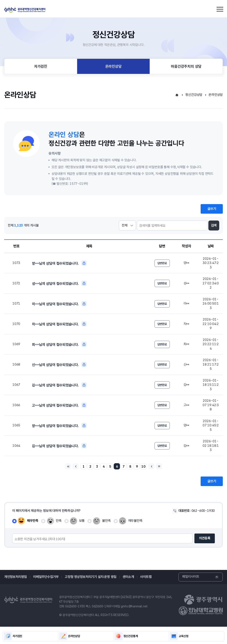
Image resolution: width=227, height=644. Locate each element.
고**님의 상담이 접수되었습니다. (59, 405)
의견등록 (205, 538)
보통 (82, 521)
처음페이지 (68, 466)
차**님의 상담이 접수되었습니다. (59, 324)
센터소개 (128, 577)
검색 (214, 225)
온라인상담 (113, 66)
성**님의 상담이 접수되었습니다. (59, 283)
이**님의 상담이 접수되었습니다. (59, 304)
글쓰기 (212, 209)
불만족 (106, 521)
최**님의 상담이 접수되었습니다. (59, 344)
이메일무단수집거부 (46, 577)
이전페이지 (76, 466)
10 (143, 467)
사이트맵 (146, 577)
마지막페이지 (159, 466)
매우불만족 (135, 521)
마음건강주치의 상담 (186, 66)
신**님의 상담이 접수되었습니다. (59, 364)
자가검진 (41, 66)
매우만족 (33, 521)
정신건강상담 (194, 95)
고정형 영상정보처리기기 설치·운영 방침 (91, 577)
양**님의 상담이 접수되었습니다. (59, 263)
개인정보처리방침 (16, 577)
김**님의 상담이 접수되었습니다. (59, 385)
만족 (59, 521)
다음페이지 (151, 466)
